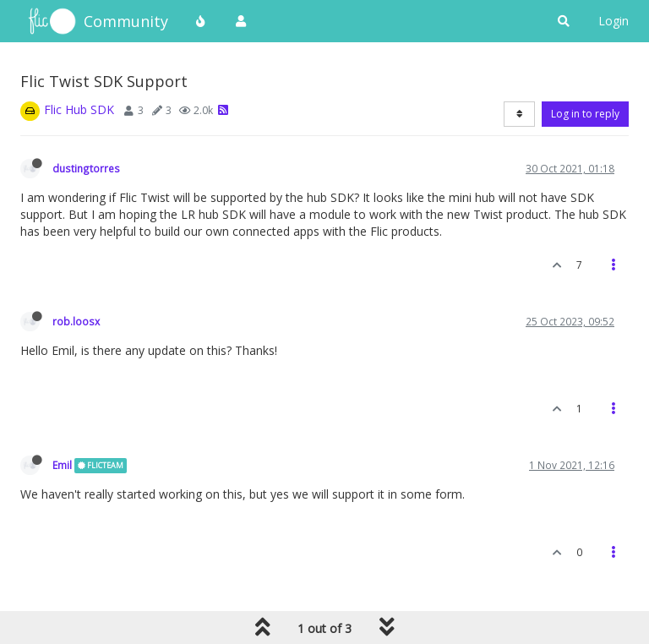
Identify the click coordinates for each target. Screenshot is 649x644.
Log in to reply (585, 114)
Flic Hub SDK (79, 109)
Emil (62, 465)
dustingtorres (86, 168)
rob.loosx (76, 321)
